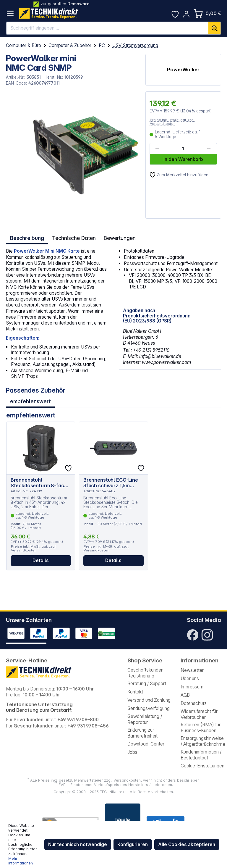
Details (41, 557)
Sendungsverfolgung (149, 708)
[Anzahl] (183, 149)
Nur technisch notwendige (78, 844)
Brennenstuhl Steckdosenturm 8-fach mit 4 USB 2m (39, 479)
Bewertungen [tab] (116, 237)
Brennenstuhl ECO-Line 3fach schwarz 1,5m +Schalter (111, 479)
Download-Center (146, 744)
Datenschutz (194, 703)
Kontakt (135, 692)
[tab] (26, 237)
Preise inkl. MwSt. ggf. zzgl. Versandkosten (173, 122)
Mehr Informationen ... (22, 861)
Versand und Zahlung (149, 700)
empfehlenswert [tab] (30, 399)
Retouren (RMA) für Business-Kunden (201, 728)
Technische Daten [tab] (72, 237)
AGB (185, 695)
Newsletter (192, 670)
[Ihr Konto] (186, 14)
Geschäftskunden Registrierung (145, 673)
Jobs (132, 752)
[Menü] (10, 13)
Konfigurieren (133, 844)
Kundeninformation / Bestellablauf (201, 755)
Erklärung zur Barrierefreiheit (142, 733)
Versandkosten (127, 780)
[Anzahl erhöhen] (209, 149)
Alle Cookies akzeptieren (187, 844)
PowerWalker (183, 70)
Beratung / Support (147, 684)
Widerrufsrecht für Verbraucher (199, 714)
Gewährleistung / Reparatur (145, 719)
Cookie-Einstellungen (202, 766)
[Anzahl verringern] (157, 149)
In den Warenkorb (183, 159)
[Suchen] (215, 28)
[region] (73, 155)
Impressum (192, 687)
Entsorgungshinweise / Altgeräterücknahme (203, 741)
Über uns (190, 679)
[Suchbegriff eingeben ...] (107, 28)
